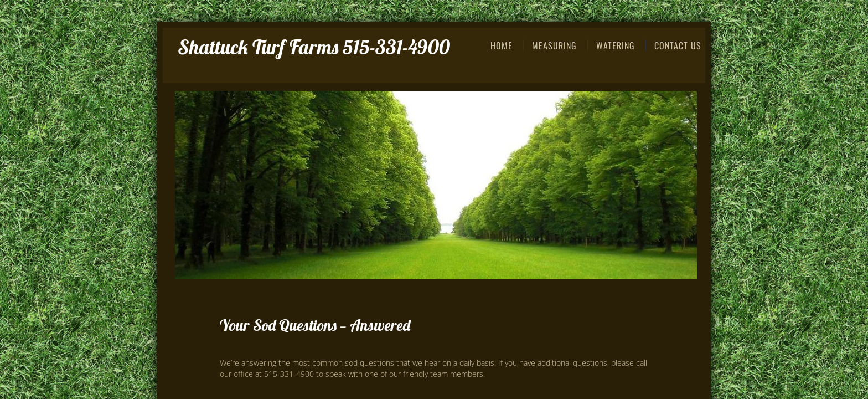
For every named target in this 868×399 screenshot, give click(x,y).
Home (502, 45)
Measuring (554, 45)
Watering (616, 45)
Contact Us (678, 45)
